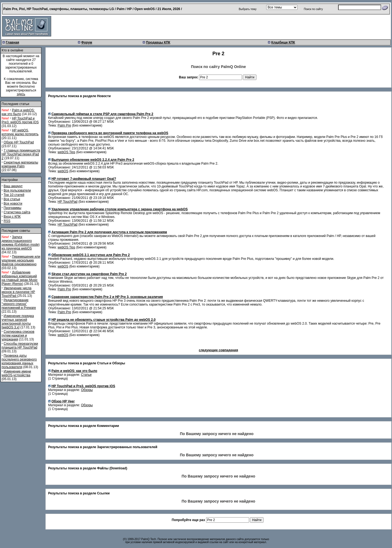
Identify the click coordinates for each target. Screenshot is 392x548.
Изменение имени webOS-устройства (16, 373)
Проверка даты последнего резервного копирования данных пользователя (19, 361)
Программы (12, 208)
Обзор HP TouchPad (19, 142)
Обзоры (87, 390)
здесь (21, 94)
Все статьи (12, 199)
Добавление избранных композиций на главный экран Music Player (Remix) (20, 278)
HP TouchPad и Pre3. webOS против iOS (20, 120)
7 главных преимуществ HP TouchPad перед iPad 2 (21, 154)
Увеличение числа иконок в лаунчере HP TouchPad (18, 292)
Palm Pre (64, 125)
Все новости (13, 204)
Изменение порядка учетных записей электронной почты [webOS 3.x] (18, 322)
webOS (63, 171)
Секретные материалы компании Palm (20, 164)
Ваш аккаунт (13, 186)
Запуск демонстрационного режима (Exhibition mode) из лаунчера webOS (21, 243)
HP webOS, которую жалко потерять (20, 132)
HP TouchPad (68, 202)
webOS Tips (67, 152)
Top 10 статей (14, 195)
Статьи (86, 375)
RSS (7, 221)
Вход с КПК (12, 217)
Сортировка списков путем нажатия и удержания (18, 335)
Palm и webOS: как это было (18, 112)
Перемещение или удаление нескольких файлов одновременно (21, 260)
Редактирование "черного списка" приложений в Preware (19, 304)
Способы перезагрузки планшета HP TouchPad (20, 346)
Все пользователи (17, 190)
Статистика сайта (17, 212)
